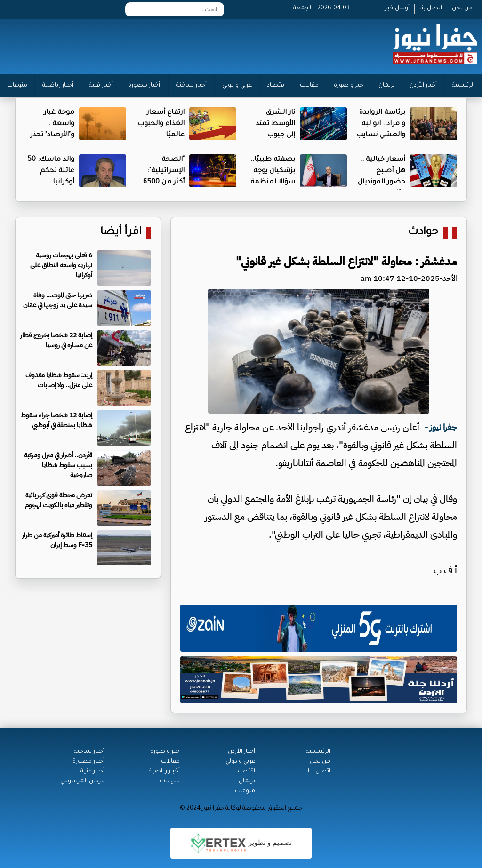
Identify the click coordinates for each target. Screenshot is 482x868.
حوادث (423, 233)
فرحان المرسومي (82, 781)
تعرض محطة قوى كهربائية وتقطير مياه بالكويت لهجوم (59, 500)
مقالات (309, 86)
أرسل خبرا (396, 8)
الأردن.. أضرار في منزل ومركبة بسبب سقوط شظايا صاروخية (58, 465)
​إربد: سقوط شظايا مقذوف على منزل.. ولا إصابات (59, 380)
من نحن (462, 8)
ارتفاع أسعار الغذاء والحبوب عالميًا (161, 124)
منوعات (17, 86)
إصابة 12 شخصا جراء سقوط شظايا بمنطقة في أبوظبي (56, 420)
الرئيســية (318, 752)
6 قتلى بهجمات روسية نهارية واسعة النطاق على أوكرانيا (61, 265)
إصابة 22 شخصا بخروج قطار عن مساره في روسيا (56, 340)
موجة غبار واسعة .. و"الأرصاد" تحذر (52, 124)
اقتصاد (276, 86)
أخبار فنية (101, 86)
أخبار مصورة (144, 86)
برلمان (387, 86)
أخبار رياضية (58, 86)
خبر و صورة (349, 86)
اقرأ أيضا (121, 233)
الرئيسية (463, 86)
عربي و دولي (237, 86)
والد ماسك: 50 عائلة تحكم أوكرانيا (51, 171)
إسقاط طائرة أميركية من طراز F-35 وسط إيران (57, 540)
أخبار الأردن (423, 86)
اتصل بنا (431, 8)
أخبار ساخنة (191, 86)
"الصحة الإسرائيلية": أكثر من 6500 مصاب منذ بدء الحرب (161, 183)
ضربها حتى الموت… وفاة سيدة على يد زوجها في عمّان (58, 300)
